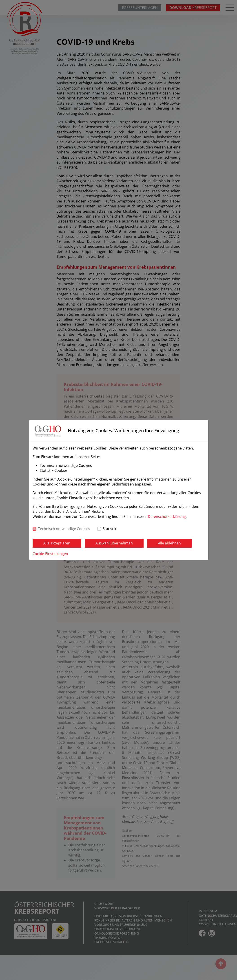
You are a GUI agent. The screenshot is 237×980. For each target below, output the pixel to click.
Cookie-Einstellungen (50, 554)
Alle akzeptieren (57, 543)
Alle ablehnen (169, 543)
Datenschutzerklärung (167, 517)
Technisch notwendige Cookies (64, 529)
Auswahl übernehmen (114, 543)
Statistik (109, 529)
